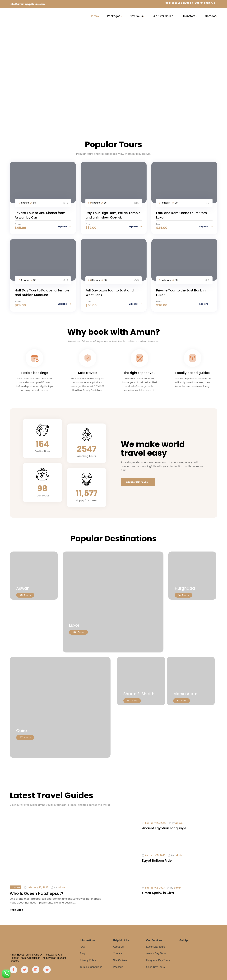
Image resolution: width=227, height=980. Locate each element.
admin (61, 887)
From (18, 224)
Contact (210, 16)
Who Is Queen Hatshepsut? (37, 893)
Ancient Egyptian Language (164, 828)
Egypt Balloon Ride (157, 861)
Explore (64, 227)
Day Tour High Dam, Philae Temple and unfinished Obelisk (113, 215)
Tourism (16, 887)
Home (94, 16)
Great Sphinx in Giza (158, 893)
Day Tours (136, 16)
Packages (114, 16)
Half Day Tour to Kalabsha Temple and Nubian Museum (42, 293)
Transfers (189, 16)
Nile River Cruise (163, 16)
